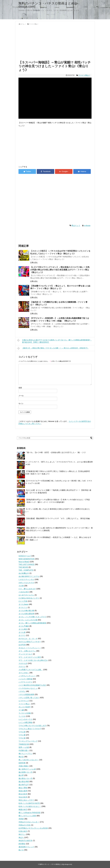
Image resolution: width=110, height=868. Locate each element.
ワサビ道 (22, 738)
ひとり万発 (23, 601)
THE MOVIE (23, 567)
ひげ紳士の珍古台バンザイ (29, 598)
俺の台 (21, 757)
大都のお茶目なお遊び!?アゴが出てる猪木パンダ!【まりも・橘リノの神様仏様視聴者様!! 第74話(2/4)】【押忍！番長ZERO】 (54, 341)
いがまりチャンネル (26, 579)
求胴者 (21, 819)
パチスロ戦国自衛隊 (26, 694)
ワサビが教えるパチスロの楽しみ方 (32, 726)
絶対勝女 (22, 844)
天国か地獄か (24, 766)
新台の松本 (23, 794)
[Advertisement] (55, 42)
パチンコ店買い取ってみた (29, 698)
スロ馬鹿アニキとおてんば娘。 (31, 670)
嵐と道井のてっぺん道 (27, 769)
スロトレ (22, 667)
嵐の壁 (21, 775)
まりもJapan (24, 604)
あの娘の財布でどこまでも (29, 576)
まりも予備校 (24, 626)
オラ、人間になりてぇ (27, 651)
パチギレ (22, 691)
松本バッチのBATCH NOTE (29, 803)
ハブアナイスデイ (25, 682)
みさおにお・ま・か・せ (28, 639)
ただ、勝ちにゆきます (27, 589)
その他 (21, 586)
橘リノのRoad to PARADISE (30, 813)
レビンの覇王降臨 (25, 722)
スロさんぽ (23, 663)
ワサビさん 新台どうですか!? (30, 729)
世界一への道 (24, 747)
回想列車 (22, 763)
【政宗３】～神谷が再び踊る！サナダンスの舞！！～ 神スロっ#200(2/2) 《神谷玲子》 (53, 348)
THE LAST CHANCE (27, 564)
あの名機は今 (24, 573)
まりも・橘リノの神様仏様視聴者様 (32, 623)
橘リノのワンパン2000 (27, 816)
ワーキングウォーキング (28, 741)
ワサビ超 (22, 732)
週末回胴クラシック (26, 847)
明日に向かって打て (26, 800)
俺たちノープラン (25, 754)
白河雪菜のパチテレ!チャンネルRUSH (33, 828)
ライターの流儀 (25, 713)
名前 (20, 388)
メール (21, 396)
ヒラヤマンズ (24, 701)
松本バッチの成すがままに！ (30, 806)
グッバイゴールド (25, 654)
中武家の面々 (24, 750)
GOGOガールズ (25, 556)
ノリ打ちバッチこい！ (27, 676)
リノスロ (22, 716)
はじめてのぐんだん (26, 595)
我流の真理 (23, 791)
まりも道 (22, 632)
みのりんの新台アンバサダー (30, 642)
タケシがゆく (24, 673)
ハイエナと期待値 (25, 679)
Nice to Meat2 (24, 562)
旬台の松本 (23, 797)
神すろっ (22, 834)
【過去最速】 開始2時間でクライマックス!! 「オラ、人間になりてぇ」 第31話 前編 (58, 518)
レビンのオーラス (25, 719)
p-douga (87, 225)
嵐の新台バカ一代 (25, 778)
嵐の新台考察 (24, 782)
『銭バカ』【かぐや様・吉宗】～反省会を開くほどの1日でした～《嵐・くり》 (56, 452)
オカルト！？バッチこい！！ (30, 648)
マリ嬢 (21, 710)
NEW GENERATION (26, 559)
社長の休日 (23, 831)
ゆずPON (22, 645)
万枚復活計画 (24, 744)
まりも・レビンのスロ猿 (28, 620)
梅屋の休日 (23, 810)
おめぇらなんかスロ (26, 583)
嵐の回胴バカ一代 (25, 772)
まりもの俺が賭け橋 (26, 611)
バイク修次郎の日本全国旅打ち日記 (32, 685)
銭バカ (21, 850)
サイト (21, 404)
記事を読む (34, 262)
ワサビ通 (22, 735)
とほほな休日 (24, 592)
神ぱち (21, 838)
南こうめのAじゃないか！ (29, 760)
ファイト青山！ (84, 75)
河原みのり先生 (25, 825)
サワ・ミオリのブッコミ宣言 (30, 657)
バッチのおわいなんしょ (28, 688)
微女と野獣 (23, 788)
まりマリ (22, 635)
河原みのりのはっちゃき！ (29, 822)
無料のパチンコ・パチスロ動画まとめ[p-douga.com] (48, 5)
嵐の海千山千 (24, 785)
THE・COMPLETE (26, 570)
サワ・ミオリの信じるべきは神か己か (33, 660)
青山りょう (76, 225)
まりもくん (23, 607)
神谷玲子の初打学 (25, 841)
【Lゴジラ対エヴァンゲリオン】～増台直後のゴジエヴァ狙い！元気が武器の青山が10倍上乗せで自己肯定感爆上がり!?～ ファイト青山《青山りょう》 (60, 270)
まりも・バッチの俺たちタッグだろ (32, 617)
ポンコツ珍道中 (25, 707)
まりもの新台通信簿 (26, 614)
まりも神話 (23, 629)
